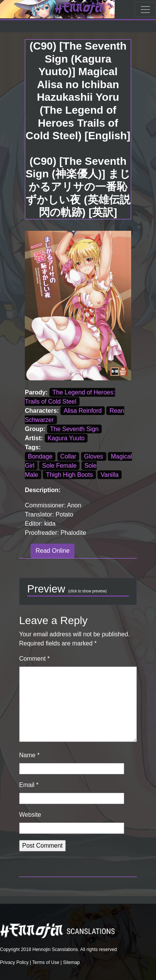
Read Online (53, 551)
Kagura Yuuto (66, 438)
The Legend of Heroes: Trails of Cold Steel (70, 397)
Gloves (94, 456)
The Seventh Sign (74, 429)
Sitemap (71, 962)
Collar (68, 456)
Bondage (40, 456)
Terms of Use (46, 962)
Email (29, 785)
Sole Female (59, 466)
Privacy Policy (14, 962)
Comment (34, 659)
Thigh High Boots (69, 475)
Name (29, 755)
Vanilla (110, 475)
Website (30, 815)
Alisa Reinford (83, 411)
